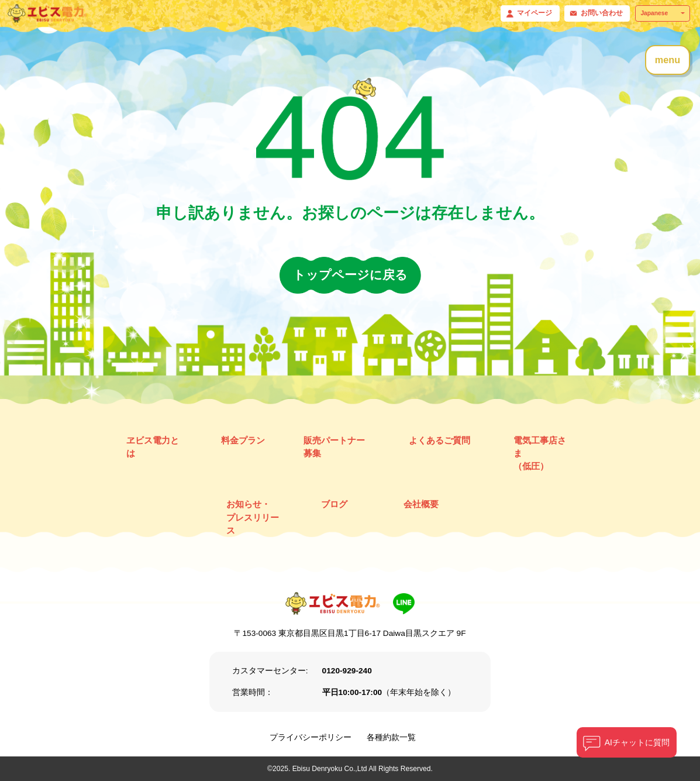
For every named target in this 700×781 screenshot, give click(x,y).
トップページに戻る (350, 275)
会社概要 (421, 504)
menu (668, 60)
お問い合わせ (602, 13)
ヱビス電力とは (153, 447)
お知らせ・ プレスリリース (253, 517)
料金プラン (243, 440)
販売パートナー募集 (334, 447)
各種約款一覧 (391, 737)
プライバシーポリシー (311, 737)
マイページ (535, 13)
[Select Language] (663, 13)
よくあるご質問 (439, 440)
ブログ (334, 504)
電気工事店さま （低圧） (540, 453)
